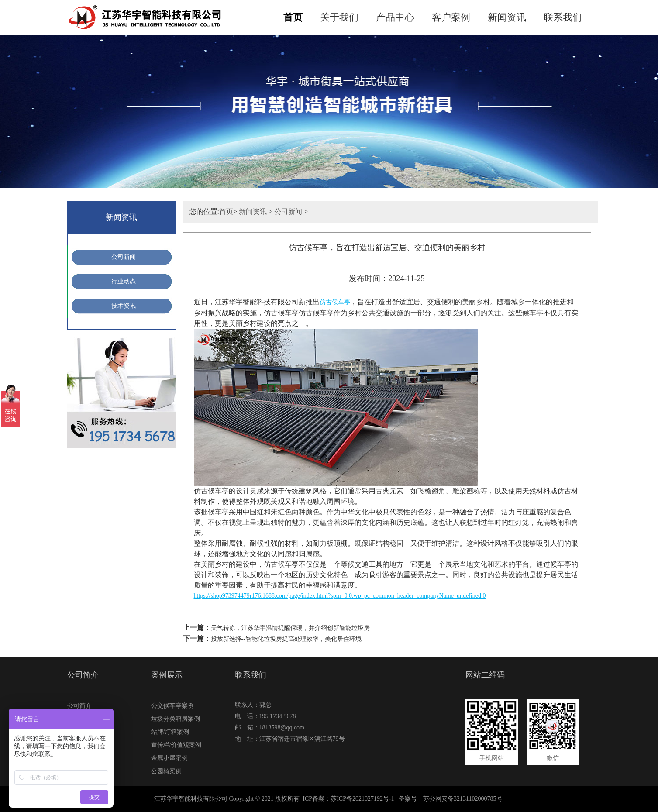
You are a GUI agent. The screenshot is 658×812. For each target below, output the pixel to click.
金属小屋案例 (169, 758)
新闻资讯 (507, 17)
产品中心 (395, 17)
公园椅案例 (166, 771)
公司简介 (79, 706)
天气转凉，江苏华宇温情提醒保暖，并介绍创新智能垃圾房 (290, 628)
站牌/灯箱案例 (170, 732)
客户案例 (451, 17)
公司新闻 (124, 257)
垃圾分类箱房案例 (176, 719)
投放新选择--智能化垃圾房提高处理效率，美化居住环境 (286, 639)
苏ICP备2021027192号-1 (362, 799)
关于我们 (339, 17)
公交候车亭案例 (172, 706)
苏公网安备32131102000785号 (463, 799)
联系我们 (563, 17)
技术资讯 (124, 306)
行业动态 (124, 281)
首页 (293, 17)
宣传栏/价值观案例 (176, 745)
